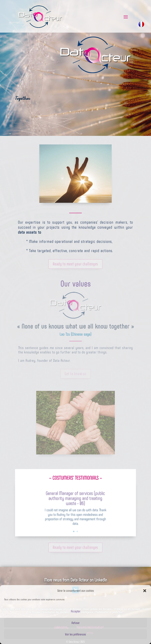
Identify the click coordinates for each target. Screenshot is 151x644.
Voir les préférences (75, 634)
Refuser (76, 623)
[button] (145, 591)
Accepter (76, 611)
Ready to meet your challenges (76, 264)
